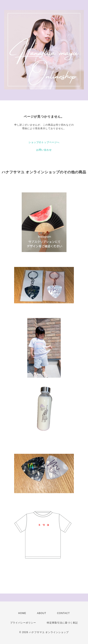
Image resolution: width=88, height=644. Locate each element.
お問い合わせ (44, 150)
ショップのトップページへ (44, 142)
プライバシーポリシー (23, 623)
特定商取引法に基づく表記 (62, 623)
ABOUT (42, 613)
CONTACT (63, 613)
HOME (22, 613)
